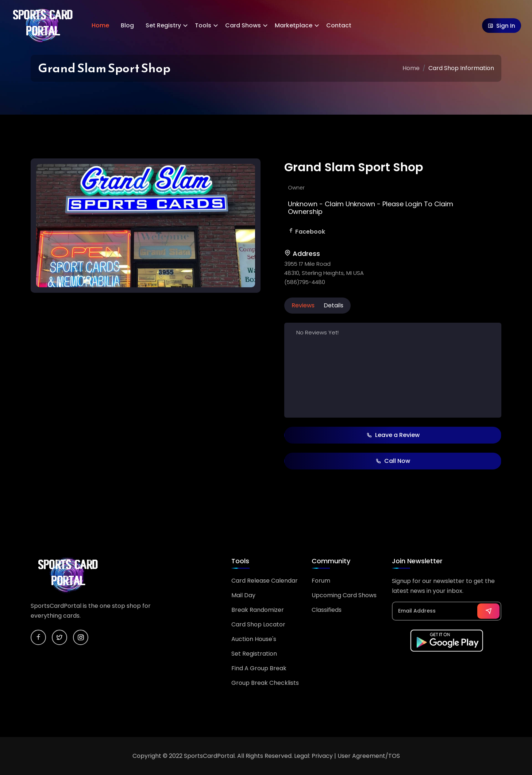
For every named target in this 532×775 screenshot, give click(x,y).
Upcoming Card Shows (344, 595)
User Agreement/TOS (369, 756)
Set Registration (254, 654)
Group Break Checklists (265, 683)
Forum (321, 581)
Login (414, 204)
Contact (339, 25)
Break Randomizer (258, 610)
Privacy (322, 756)
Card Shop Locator (258, 624)
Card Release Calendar (265, 581)
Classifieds (327, 610)
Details (334, 305)
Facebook (310, 232)
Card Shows (243, 25)
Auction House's (254, 639)
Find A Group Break (259, 668)
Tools (203, 25)
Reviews (303, 305)
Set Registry (163, 25)
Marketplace (294, 25)
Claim (334, 204)
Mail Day (243, 595)
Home (100, 25)
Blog (127, 25)
